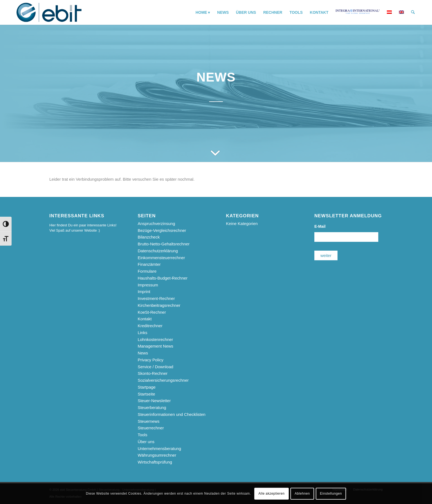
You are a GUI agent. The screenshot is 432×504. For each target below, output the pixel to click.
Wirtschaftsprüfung (155, 462)
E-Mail (320, 227)
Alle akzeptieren (272, 494)
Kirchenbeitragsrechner (159, 305)
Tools (143, 435)
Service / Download (156, 367)
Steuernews (149, 421)
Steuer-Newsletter (154, 401)
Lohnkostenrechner (155, 339)
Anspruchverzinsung (156, 223)
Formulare (147, 271)
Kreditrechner (150, 326)
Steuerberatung (152, 407)
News (143, 353)
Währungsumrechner (157, 455)
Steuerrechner (151, 428)
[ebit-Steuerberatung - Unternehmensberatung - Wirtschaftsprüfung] (49, 12)
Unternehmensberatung (160, 449)
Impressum (148, 285)
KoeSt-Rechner (152, 312)
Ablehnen (302, 494)
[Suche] (413, 12)
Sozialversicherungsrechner (163, 380)
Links (143, 333)
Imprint (144, 292)
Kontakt (145, 319)
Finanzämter (149, 264)
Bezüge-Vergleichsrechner (162, 230)
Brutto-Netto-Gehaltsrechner (164, 244)
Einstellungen (331, 494)
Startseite (146, 394)
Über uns (146, 442)
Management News (156, 346)
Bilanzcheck (149, 237)
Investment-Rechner (156, 298)
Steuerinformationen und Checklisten (172, 414)
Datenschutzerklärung (158, 251)
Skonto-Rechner (153, 373)
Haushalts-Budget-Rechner (163, 278)
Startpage (147, 387)
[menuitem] (203, 12)
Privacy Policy (151, 360)
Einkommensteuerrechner (161, 258)
